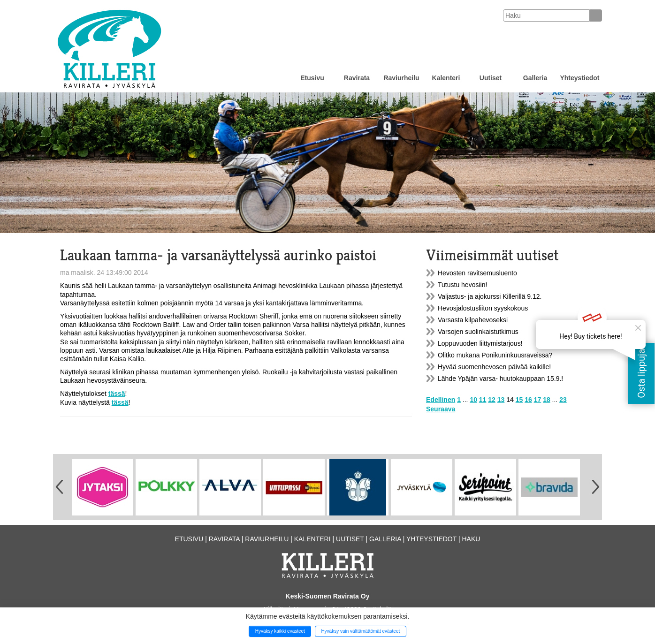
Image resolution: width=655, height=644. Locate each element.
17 (538, 400)
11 (483, 400)
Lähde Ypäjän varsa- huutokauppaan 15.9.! (500, 379)
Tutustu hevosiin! (462, 285)
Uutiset (491, 78)
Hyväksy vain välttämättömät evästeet (360, 631)
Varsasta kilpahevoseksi (473, 320)
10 (473, 400)
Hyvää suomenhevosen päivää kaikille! (494, 367)
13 (501, 400)
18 (547, 400)
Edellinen (441, 400)
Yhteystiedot (579, 78)
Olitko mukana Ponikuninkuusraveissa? (495, 355)
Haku (471, 539)
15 (519, 400)
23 (563, 400)
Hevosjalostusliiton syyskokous (483, 308)
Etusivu (312, 78)
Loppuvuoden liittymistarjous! (480, 343)
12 (492, 400)
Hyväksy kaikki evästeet (280, 631)
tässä (117, 394)
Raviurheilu (401, 78)
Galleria (535, 78)
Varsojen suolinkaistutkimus (478, 332)
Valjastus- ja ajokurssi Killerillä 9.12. (490, 296)
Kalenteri (446, 78)
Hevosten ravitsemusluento (477, 273)
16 (528, 400)
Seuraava (441, 409)
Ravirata (357, 78)
